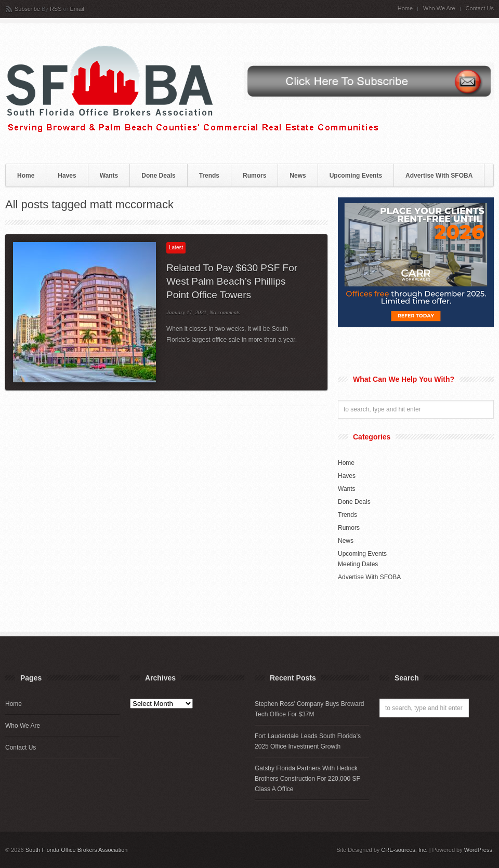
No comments (225, 312)
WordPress (478, 850)
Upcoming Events (356, 176)
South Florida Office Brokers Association (77, 850)
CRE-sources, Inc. (404, 850)
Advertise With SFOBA (439, 176)
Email (77, 9)
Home (405, 9)
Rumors (254, 176)
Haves (67, 176)
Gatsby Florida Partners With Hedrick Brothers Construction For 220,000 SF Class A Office (307, 779)
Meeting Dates (358, 564)
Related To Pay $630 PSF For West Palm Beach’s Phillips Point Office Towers (232, 281)
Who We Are (439, 9)
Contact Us (480, 9)
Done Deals (158, 176)
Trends (209, 176)
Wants (109, 176)
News (298, 176)
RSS (56, 9)
